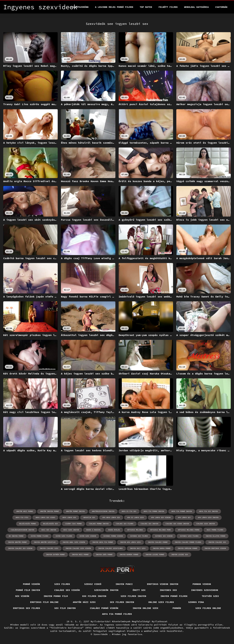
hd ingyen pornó (16, 536)
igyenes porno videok (113, 536)
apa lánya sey (184, 518)
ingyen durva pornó (162, 548)
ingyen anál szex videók (74, 542)
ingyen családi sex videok (20, 548)
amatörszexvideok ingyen (103, 511)
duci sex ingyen (49, 530)
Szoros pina (196, 602)
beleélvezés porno (28, 524)
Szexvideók (101, 634)
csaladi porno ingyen (99, 524)
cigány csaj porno (73, 524)
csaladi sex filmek (125, 524)
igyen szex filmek (64, 536)
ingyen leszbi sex (180, 555)
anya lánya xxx (69, 518)
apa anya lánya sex (111, 518)
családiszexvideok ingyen (22, 530)
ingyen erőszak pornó (188, 548)
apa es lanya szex (136, 518)
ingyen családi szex (49, 548)
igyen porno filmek (39, 536)
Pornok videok (202, 584)
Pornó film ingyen (28, 590)
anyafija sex (89, 518)
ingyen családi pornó (158, 542)
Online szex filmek (161, 602)
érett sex (139, 590)
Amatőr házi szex (84, 602)
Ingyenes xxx (168, 590)
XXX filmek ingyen (94, 596)
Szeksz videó (93, 584)
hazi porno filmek (215, 530)
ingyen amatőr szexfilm (45, 542)
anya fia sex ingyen (208, 511)
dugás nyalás (114, 530)
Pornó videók (31, 584)
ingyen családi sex (217, 542)
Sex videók (22, 596)
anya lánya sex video (45, 518)
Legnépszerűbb (80, 7)
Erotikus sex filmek (26, 608)
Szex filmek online (208, 608)
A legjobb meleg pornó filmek (114, 7)
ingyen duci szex (138, 548)
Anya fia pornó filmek (117, 614)
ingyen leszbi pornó (155, 555)
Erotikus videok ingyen (163, 584)
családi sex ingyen (149, 524)
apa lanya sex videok (161, 518)
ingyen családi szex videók (78, 548)
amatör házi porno (25, 511)
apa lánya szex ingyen (208, 518)
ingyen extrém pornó (55, 555)
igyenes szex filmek (189, 536)
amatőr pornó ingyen (75, 511)
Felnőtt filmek (168, 7)
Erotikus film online (44, 602)
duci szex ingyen (71, 530)
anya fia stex (22, 518)
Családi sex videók (67, 590)
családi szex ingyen (206, 524)
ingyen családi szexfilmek (110, 548)
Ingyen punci (124, 584)
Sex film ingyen (65, 608)
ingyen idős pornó (104, 555)
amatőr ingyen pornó (50, 511)
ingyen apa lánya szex (130, 542)
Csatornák (221, 7)
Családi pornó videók (104, 608)
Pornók (177, 608)
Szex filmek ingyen (133, 596)
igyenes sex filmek (139, 536)
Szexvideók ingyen (106, 590)
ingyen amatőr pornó (17, 542)
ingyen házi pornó (80, 555)
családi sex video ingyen (177, 524)
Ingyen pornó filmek (174, 596)
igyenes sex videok (164, 536)
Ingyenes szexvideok (205, 590)
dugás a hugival (94, 530)
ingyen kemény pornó (129, 555)
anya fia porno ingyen (154, 511)
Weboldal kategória (196, 7)
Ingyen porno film (56, 596)
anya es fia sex (129, 511)
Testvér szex (210, 596)
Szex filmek (62, 584)
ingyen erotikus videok (215, 548)
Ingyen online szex (146, 608)
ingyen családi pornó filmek (188, 542)
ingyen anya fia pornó (103, 542)
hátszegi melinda (135, 530)
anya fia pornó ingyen (182, 511)
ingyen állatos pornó (215, 536)
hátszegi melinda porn (160, 530)
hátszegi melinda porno (189, 530)
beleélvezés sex (51, 524)
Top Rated (146, 7)
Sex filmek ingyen (122, 602)
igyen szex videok (88, 536)
